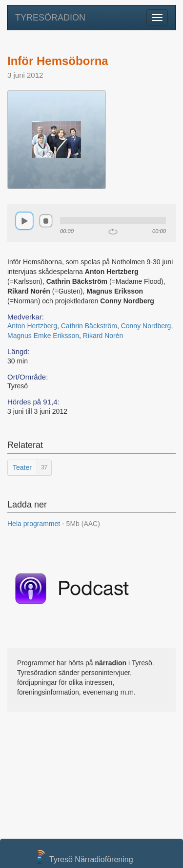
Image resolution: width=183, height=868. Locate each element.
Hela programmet (54, 524)
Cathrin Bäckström (89, 326)
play (24, 221)
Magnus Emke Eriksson (43, 336)
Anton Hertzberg (32, 326)
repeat (113, 232)
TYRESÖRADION (50, 18)
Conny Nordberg (146, 326)
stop (46, 221)
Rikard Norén (103, 336)
